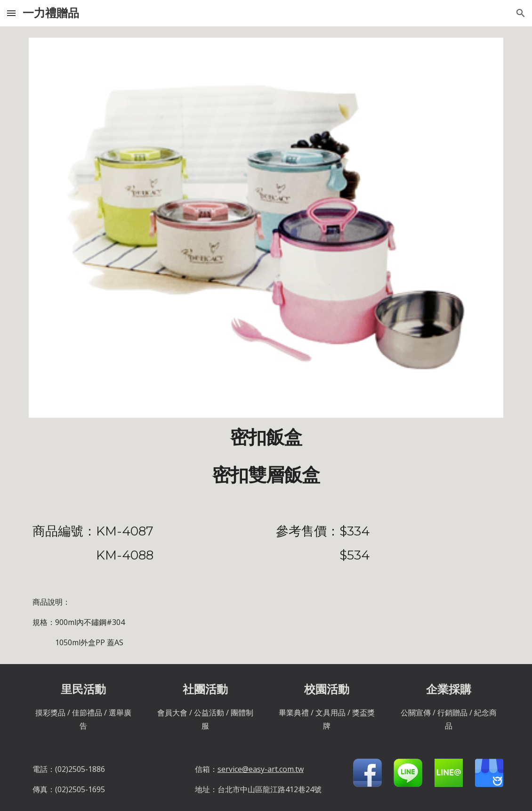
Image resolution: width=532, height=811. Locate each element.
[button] (11, 13)
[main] (266, 456)
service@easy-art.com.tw (261, 769)
